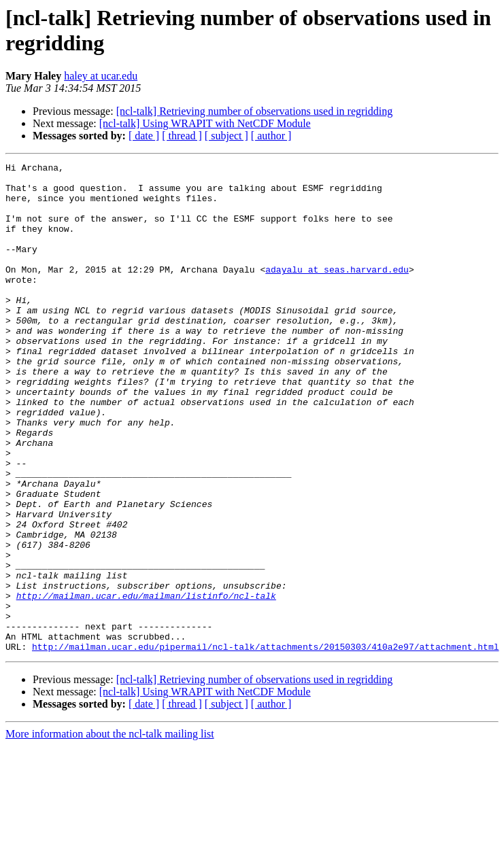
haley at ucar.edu (101, 76)
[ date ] (144, 136)
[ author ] (271, 136)
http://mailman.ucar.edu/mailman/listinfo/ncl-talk (146, 683)
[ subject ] (226, 136)
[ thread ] (182, 136)
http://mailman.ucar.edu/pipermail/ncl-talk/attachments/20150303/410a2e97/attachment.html (265, 744)
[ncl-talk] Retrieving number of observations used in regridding (255, 111)
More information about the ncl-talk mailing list (110, 832)
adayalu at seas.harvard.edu (337, 292)
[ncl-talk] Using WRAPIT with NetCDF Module (205, 123)
